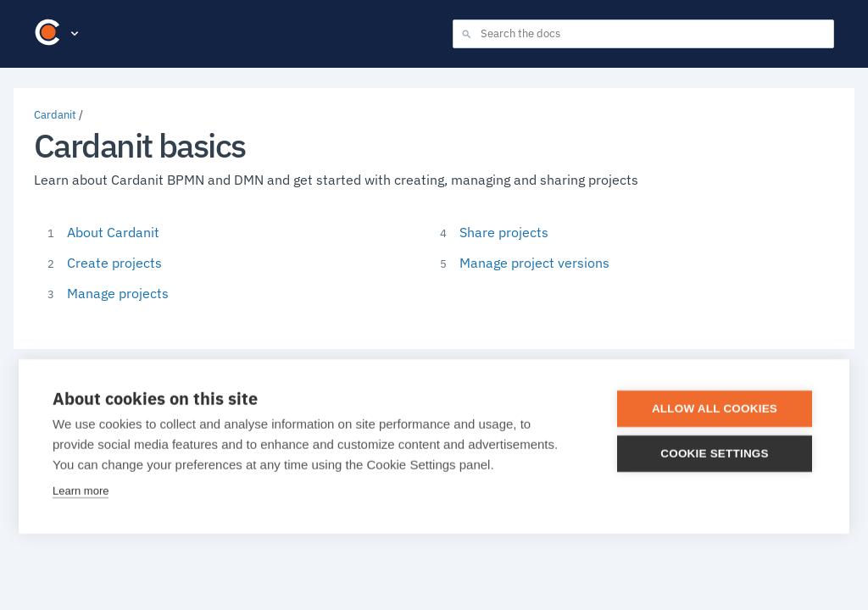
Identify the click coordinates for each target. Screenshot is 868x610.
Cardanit (55, 115)
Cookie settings (715, 454)
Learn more (81, 491)
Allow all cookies (715, 409)
